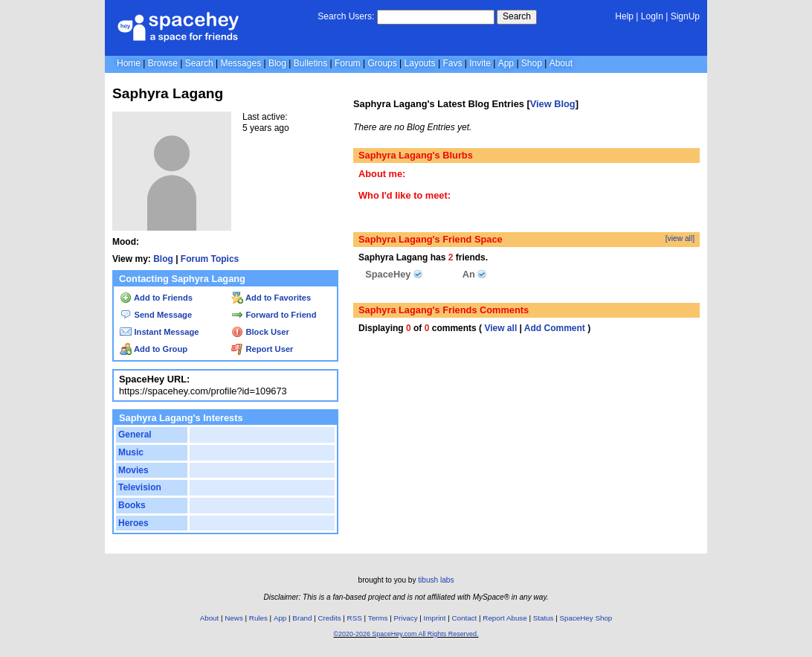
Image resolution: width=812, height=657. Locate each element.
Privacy (405, 618)
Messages (241, 63)
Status (544, 618)
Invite (480, 63)
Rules (258, 618)
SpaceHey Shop (586, 618)
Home (129, 63)
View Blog (553, 104)
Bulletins (310, 63)
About (561, 63)
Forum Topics (210, 259)
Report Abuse (505, 618)
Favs (452, 63)
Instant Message (159, 332)
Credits (330, 618)
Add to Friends (156, 298)
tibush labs (436, 580)
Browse (163, 63)
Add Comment (555, 328)
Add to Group (154, 349)
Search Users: (346, 16)
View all (500, 328)
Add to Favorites (271, 298)
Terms (378, 618)
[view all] (680, 238)
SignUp (685, 16)
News (234, 618)
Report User (262, 349)
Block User (260, 332)
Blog (277, 63)
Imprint (435, 618)
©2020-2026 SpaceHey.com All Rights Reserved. (406, 634)
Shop (532, 63)
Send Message (156, 315)
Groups (382, 63)
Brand (302, 618)
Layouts (420, 63)
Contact (465, 618)
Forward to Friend (274, 315)
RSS (355, 618)
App (506, 63)
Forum (348, 63)
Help (624, 16)
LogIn (652, 16)
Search (517, 16)
